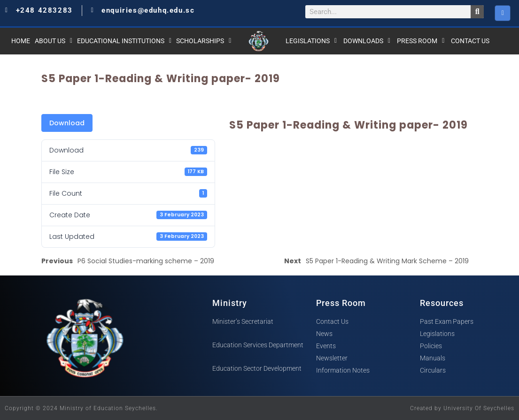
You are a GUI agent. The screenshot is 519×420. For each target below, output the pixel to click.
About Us (54, 41)
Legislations (311, 41)
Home (21, 41)
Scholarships (204, 41)
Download (67, 123)
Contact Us (470, 41)
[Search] (477, 12)
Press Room (421, 41)
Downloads (367, 41)
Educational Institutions (124, 41)
